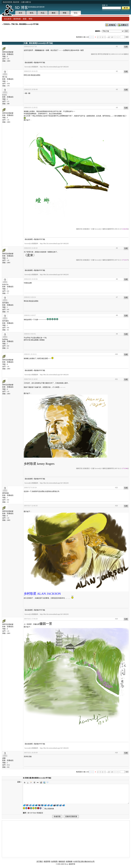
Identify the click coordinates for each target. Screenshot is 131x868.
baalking (5, 339)
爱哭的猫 (6, 492)
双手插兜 (6, 302)
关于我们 (40, 861)
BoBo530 (5, 284)
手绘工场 (14, 24)
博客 (65, 13)
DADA (5, 94)
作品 (43, 13)
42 (109, 37)
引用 (126, 47)
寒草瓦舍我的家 (8, 51)
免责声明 (47, 861)
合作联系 (54, 861)
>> (118, 37)
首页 (20, 13)
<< (90, 37)
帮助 (30, 19)
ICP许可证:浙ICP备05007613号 (84, 861)
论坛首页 (8, 19)
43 (112, 37)
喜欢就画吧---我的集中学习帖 (35, 63)
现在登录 (16, 2)
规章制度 (17, 19)
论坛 (76, 13)
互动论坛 (7, 24)
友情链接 (69, 861)
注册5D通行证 (26, 2)
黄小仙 (5, 76)
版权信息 (62, 861)
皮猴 (5, 757)
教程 (54, 13)
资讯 (32, 13)
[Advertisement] (66, 839)
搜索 (25, 19)
